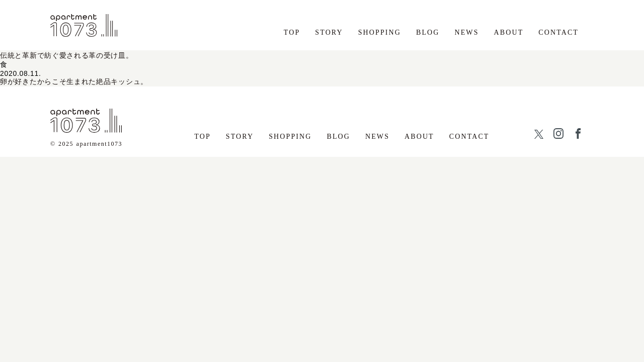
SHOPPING (380, 32)
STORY (329, 32)
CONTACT (558, 32)
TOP (292, 32)
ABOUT (509, 32)
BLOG (428, 32)
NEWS (467, 32)
